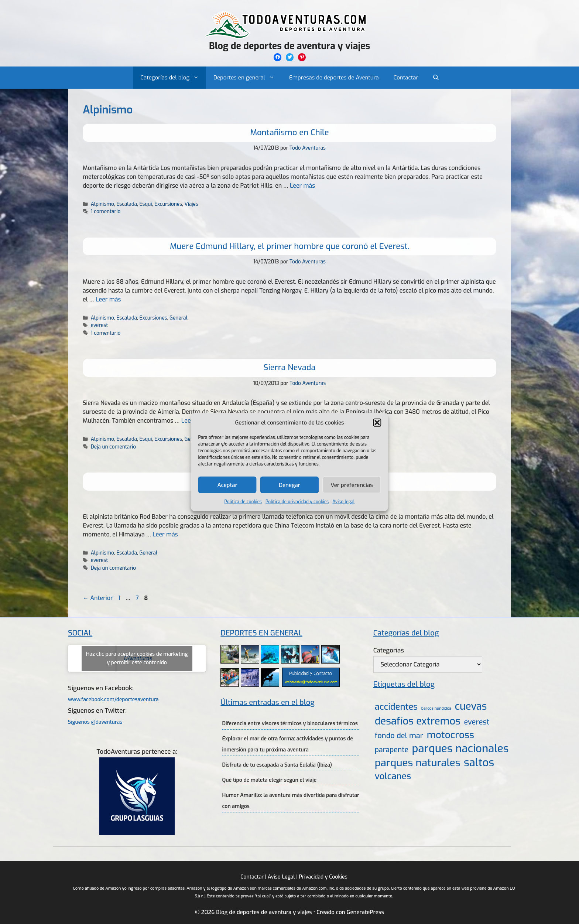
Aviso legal (343, 502)
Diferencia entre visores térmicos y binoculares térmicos (290, 724)
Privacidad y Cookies (323, 877)
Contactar (406, 78)
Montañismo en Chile (289, 132)
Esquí (145, 204)
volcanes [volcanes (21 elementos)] (393, 776)
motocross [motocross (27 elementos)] (450, 735)
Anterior (98, 598)
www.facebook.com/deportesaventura (113, 700)
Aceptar (227, 485)
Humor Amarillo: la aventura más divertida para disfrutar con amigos (290, 801)
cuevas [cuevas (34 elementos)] (471, 707)
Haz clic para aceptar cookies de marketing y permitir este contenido (137, 658)
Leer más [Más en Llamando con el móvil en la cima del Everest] (165, 534)
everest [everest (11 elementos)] (477, 722)
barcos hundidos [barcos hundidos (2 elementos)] (436, 708)
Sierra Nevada (290, 367)
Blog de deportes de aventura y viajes (289, 46)
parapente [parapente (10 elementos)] (392, 750)
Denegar (289, 485)
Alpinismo (102, 204)
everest (100, 325)
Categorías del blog (173, 78)
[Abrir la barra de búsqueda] (436, 78)
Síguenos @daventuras (95, 722)
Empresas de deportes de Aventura (334, 78)
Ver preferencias (352, 485)
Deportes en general (248, 78)
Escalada (127, 204)
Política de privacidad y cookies (297, 502)
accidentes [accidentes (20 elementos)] (396, 707)
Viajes (191, 204)
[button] (377, 423)
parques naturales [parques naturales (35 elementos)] (418, 763)
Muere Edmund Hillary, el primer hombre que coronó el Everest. (289, 246)
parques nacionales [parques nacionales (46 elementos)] (460, 749)
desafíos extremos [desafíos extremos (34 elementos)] (418, 721)
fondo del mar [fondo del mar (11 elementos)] (399, 736)
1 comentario (106, 211)
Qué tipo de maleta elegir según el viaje (269, 780)
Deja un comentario (113, 447)
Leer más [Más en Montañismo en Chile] (303, 186)
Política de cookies (243, 502)
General (179, 318)
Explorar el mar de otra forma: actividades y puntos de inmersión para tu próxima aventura (287, 744)
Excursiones (168, 204)
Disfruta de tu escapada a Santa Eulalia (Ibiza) (277, 765)
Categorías (389, 650)
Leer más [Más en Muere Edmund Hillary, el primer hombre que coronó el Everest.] (108, 299)
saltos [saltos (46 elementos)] (479, 763)
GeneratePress (365, 912)
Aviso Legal (281, 877)
